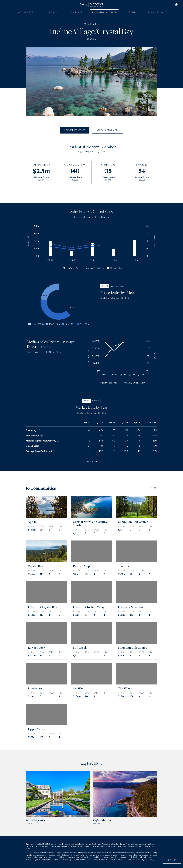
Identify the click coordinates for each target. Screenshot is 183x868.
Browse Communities (108, 130)
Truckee (131, 12)
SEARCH (58, 798)
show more (92, 462)
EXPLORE (125, 798)
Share (172, 860)
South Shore (77, 12)
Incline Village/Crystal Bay (104, 12)
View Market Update (75, 130)
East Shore (52, 12)
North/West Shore (26, 12)
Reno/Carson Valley (157, 12)
